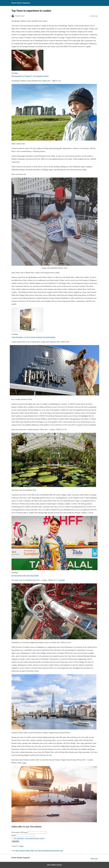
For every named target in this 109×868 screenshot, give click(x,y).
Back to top (94, 859)
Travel (21, 846)
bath (17, 851)
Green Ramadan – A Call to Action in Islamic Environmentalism (33, 337)
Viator (24, 763)
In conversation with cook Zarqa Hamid (25, 575)
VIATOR (62, 580)
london (28, 851)
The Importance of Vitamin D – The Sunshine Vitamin (30, 76)
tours (61, 851)
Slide (32, 851)
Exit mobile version (54, 865)
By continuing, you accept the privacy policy (29, 838)
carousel (22, 851)
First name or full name (19, 832)
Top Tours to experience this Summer (47, 851)
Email (14, 835)
